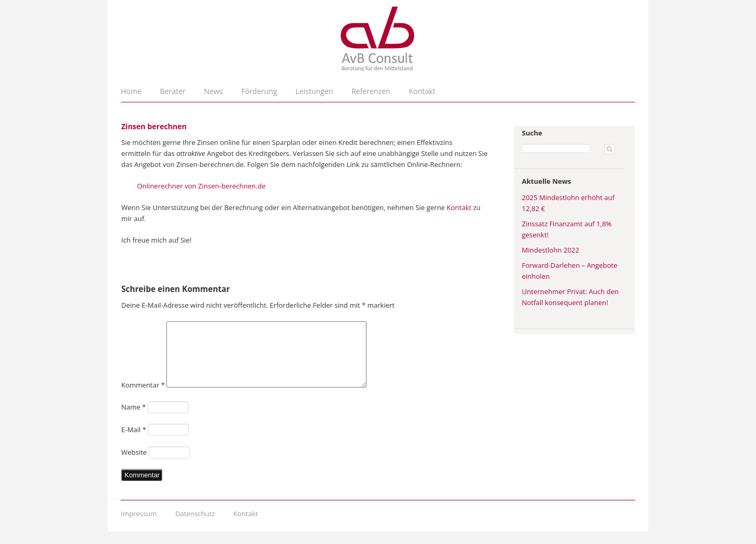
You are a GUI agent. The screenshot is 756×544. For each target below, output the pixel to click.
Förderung (259, 91)
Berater (173, 91)
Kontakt (422, 91)
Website (134, 465)
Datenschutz (195, 526)
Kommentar (143, 397)
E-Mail (134, 442)
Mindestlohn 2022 (550, 250)
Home (131, 91)
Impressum (139, 526)
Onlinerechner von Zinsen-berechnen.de (201, 186)
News (214, 91)
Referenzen (371, 91)
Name (134, 420)
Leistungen (314, 91)
